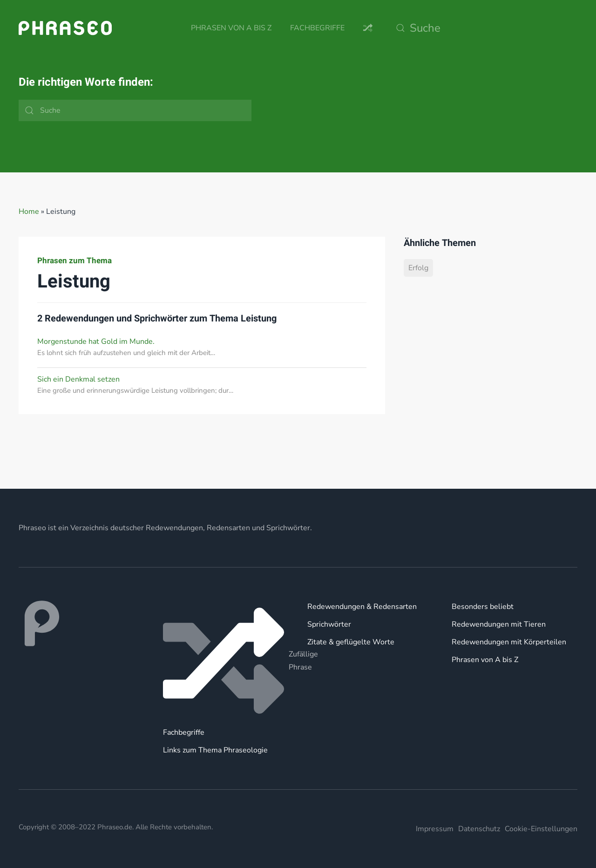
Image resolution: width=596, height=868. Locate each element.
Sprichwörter (329, 624)
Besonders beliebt (483, 607)
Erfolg (418, 268)
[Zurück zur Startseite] (65, 28)
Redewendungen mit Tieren (499, 624)
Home (29, 212)
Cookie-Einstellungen (541, 829)
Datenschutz (479, 829)
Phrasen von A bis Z (231, 28)
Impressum (435, 829)
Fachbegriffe (317, 28)
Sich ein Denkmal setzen (78, 379)
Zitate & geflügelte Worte (351, 642)
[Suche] (484, 28)
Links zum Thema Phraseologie (215, 750)
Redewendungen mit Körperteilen (509, 642)
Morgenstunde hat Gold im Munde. (96, 342)
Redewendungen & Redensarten (362, 607)
